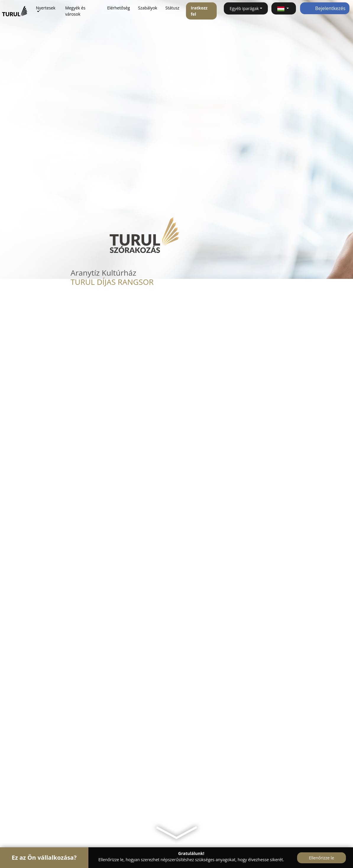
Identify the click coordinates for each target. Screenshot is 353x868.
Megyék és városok (75, 11)
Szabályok (148, 8)
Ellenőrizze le (322, 858)
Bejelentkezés (325, 8)
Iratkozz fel (199, 11)
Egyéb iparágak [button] (244, 8)
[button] (284, 8)
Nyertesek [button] (46, 8)
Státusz (172, 8)
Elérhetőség (118, 8)
